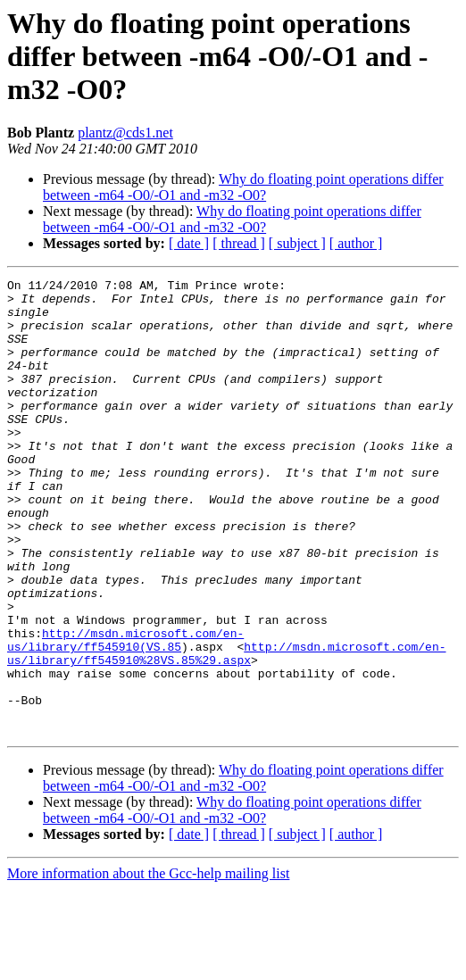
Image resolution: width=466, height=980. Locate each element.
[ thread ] (239, 243)
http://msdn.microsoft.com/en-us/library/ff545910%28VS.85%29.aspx (226, 729)
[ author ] (356, 243)
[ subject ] (297, 243)
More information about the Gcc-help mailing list (148, 964)
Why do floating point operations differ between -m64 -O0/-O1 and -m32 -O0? (243, 187)
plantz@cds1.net (125, 133)
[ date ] (189, 243)
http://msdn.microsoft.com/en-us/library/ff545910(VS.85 (125, 713)
